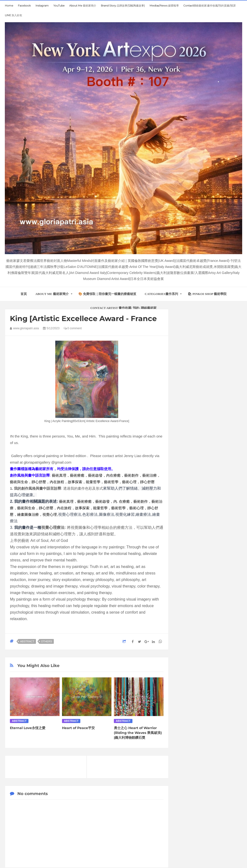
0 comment (73, 328)
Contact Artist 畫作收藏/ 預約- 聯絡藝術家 (124, 308)
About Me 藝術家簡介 (83, 6)
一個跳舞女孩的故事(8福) (202, 746)
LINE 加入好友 (14, 15)
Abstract (27, 641)
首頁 (24, 294)
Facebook (24, 6)
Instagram (42, 6)
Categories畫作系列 (161, 294)
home (9, 6)
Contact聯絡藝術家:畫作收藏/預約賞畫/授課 (209, 6)
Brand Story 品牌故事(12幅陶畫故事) (123, 6)
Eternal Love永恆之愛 (28, 728)
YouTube (59, 6)
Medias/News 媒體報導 (164, 6)
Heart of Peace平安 (78, 728)
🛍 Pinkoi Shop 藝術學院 (207, 294)
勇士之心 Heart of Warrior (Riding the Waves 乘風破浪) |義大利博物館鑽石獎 (138, 733)
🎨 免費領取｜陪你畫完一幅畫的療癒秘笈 (107, 294)
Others (47, 641)
